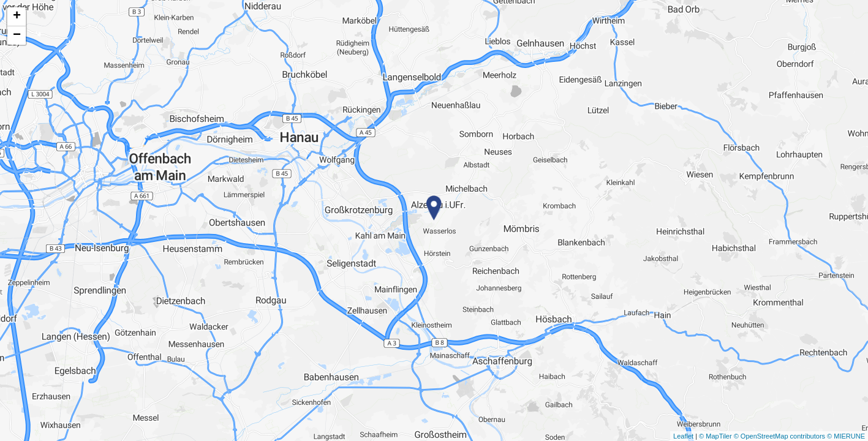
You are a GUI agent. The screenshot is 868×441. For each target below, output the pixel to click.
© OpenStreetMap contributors (779, 436)
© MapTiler (715, 436)
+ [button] (17, 17)
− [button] (17, 36)
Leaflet (683, 436)
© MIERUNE (846, 436)
